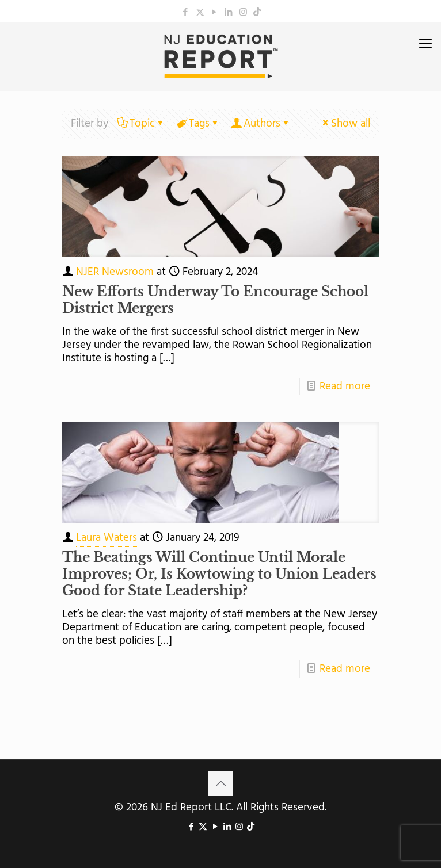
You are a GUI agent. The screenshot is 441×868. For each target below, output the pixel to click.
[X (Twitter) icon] (200, 13)
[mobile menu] (425, 45)
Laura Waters (107, 538)
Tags (198, 124)
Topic (141, 124)
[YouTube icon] (214, 13)
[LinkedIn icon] (229, 13)
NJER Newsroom (115, 272)
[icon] (257, 13)
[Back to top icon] (221, 783)
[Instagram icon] (243, 13)
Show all (345, 124)
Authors (261, 124)
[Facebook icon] (186, 13)
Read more (345, 387)
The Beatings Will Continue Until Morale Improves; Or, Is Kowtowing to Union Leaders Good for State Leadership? (219, 574)
